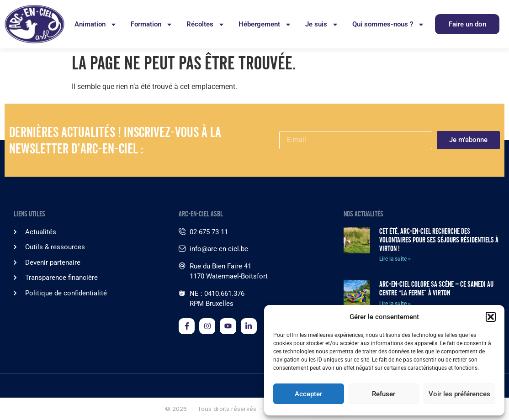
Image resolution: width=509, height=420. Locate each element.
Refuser (384, 394)
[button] (491, 317)
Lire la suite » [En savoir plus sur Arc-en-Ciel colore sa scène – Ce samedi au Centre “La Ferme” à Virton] (395, 304)
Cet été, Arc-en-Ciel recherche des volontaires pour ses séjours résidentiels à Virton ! (439, 240)
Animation (96, 24)
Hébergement (265, 24)
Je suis (322, 24)
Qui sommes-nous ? (388, 24)
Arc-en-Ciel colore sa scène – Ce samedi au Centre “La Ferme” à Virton (436, 289)
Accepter (308, 394)
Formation (152, 24)
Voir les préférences (459, 394)
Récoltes (206, 24)
